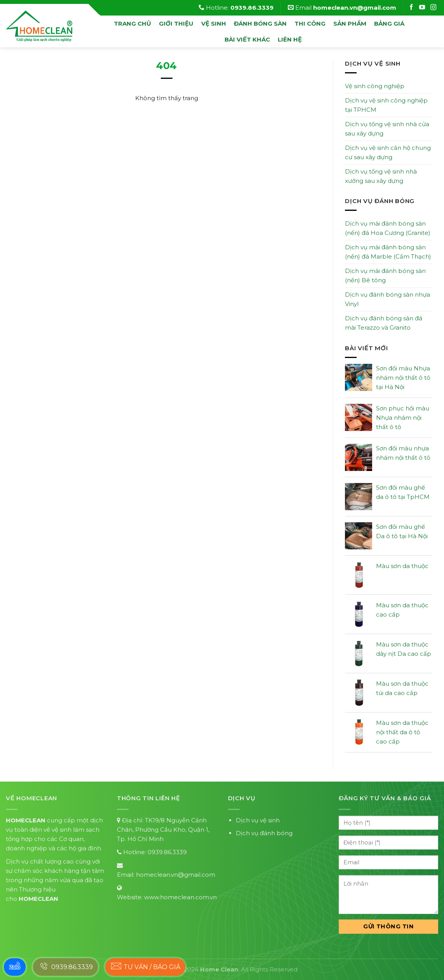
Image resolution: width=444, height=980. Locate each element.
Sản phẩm (350, 23)
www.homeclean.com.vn (180, 897)
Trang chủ (132, 23)
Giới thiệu (176, 23)
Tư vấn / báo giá (145, 966)
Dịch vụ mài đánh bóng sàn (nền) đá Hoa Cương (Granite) (388, 228)
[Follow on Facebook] (412, 8)
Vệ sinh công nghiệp (375, 86)
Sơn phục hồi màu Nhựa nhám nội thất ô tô (403, 418)
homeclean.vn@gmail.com (176, 875)
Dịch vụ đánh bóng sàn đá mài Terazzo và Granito (384, 323)
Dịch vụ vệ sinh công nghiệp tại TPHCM (386, 105)
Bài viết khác (247, 39)
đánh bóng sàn (260, 23)
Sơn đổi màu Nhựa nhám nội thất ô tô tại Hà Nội (403, 378)
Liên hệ (290, 39)
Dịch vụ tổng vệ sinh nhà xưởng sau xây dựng (381, 176)
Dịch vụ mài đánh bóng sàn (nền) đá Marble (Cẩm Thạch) (388, 252)
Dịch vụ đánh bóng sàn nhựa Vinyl (387, 299)
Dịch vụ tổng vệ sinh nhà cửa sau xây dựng (387, 129)
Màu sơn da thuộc (402, 566)
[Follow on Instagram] (423, 8)
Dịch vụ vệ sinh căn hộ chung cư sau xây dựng (388, 152)
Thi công (310, 23)
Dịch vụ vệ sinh (258, 820)
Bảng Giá (389, 23)
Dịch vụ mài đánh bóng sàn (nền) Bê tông (385, 275)
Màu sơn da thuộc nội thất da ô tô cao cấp (402, 732)
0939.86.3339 (167, 852)
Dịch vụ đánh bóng (264, 833)
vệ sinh (214, 23)
